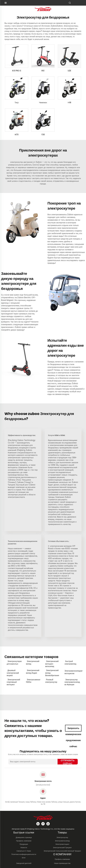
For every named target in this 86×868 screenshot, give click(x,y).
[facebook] (43, 824)
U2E (69, 71)
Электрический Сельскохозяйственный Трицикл (62, 851)
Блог (24, 858)
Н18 (69, 103)
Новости (24, 848)
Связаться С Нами (24, 851)
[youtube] (48, 824)
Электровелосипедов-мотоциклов (73, 672)
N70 (17, 135)
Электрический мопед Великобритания (52, 673)
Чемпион (43, 103)
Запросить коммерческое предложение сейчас (73, 729)
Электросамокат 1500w (33, 681)
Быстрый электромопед (70, 663)
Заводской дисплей (24, 863)
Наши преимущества (62, 863)
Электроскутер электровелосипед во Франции (72, 682)
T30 (43, 135)
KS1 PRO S (17, 71)
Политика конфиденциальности (24, 854)
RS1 (43, 71)
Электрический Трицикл (62, 848)
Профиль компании (24, 841)
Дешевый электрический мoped (13, 673)
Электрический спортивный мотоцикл (13, 682)
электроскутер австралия (22, 162)
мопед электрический (16, 173)
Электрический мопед (33, 663)
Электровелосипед (62, 841)
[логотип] (43, 9)
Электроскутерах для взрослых (14, 663)
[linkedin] (38, 824)
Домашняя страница (24, 837)
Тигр (17, 103)
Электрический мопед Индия (33, 672)
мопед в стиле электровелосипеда (61, 366)
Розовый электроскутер (51, 681)
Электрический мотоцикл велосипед (52, 664)
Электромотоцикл (62, 844)
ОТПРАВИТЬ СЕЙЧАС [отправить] (68, 762)
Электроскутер (62, 837)
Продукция (24, 844)
